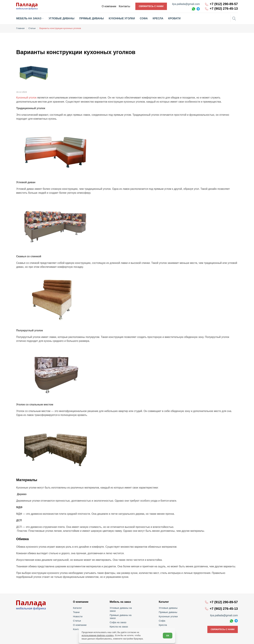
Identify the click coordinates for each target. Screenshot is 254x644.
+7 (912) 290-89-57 (224, 4)
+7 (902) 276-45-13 (224, 9)
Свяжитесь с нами (151, 6)
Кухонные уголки (168, 616)
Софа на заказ (118, 616)
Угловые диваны (168, 607)
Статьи (77, 620)
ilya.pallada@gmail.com (186, 4)
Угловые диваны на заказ (124, 607)
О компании (80, 624)
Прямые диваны (168, 612)
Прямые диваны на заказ (124, 612)
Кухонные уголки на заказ (124, 624)
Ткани (77, 612)
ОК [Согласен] (167, 635)
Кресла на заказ (119, 620)
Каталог (78, 607)
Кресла (163, 624)
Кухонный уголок (26, 97)
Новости (78, 616)
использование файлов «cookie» (98, 635)
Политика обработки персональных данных (218, 639)
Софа (162, 620)
